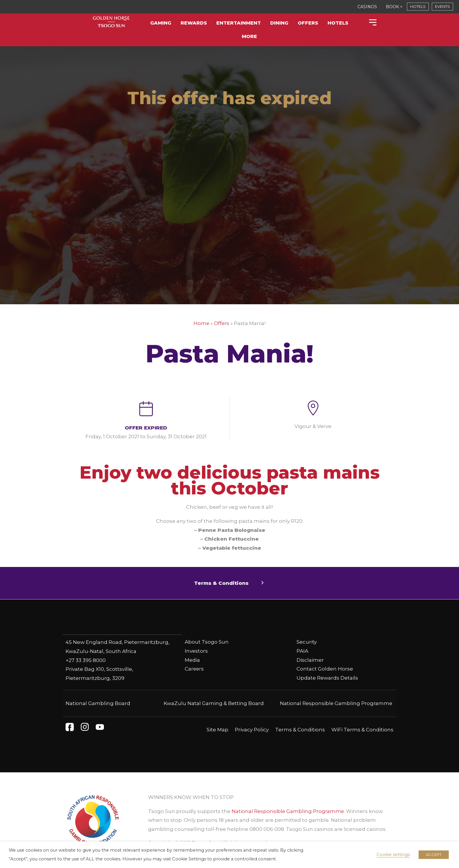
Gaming (161, 23)
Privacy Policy (252, 729)
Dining (279, 23)
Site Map (217, 729)
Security (307, 642)
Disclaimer (310, 660)
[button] (229, 583)
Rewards (194, 23)
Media (192, 660)
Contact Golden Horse (325, 669)
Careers (195, 669)
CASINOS (367, 7)
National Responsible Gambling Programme (336, 703)
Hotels (338, 23)
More (249, 36)
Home (201, 323)
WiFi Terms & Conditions (362, 729)
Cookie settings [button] (393, 855)
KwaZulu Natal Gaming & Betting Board (214, 703)
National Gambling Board (98, 703)
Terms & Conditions (300, 729)
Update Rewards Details (327, 678)
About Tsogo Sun (207, 642)
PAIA (302, 651)
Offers (308, 23)
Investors (196, 651)
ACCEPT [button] (434, 855)
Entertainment (239, 23)
